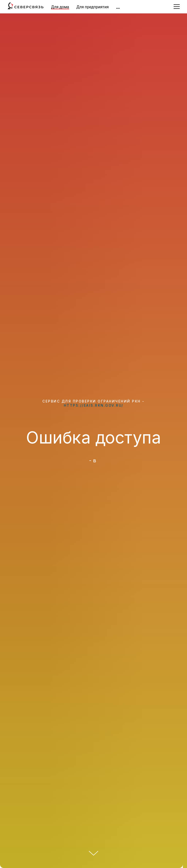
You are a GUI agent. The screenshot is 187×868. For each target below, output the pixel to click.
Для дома (60, 7)
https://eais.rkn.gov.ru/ (94, 405)
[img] (118, 8)
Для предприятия (93, 7)
